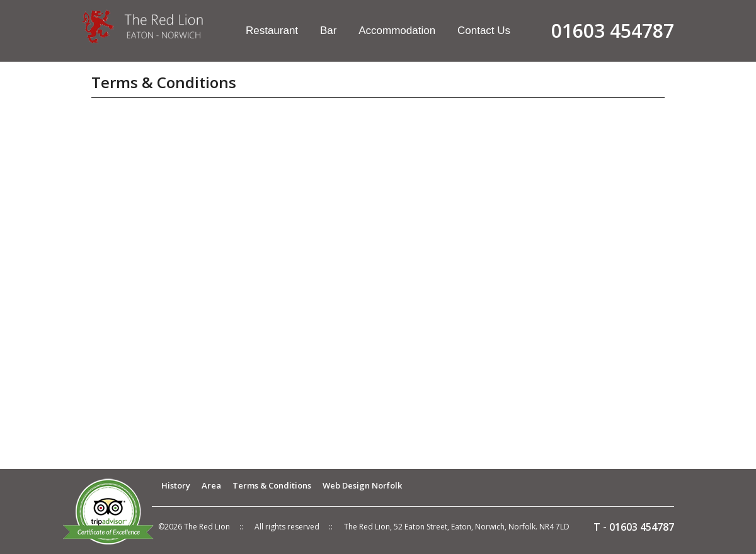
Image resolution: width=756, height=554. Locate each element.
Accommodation (397, 31)
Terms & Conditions (272, 485)
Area (211, 485)
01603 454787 (642, 527)
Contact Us (484, 31)
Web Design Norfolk (362, 485)
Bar (328, 31)
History (176, 485)
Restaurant (272, 31)
